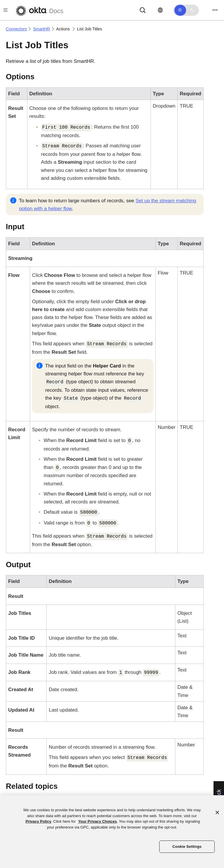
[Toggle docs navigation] (6, 10)
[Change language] (160, 10)
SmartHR (41, 29)
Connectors (16, 29)
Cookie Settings (187, 847)
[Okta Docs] (39, 10)
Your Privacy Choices (98, 821)
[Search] (143, 10)
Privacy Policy (38, 821)
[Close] (217, 812)
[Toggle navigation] (215, 10)
